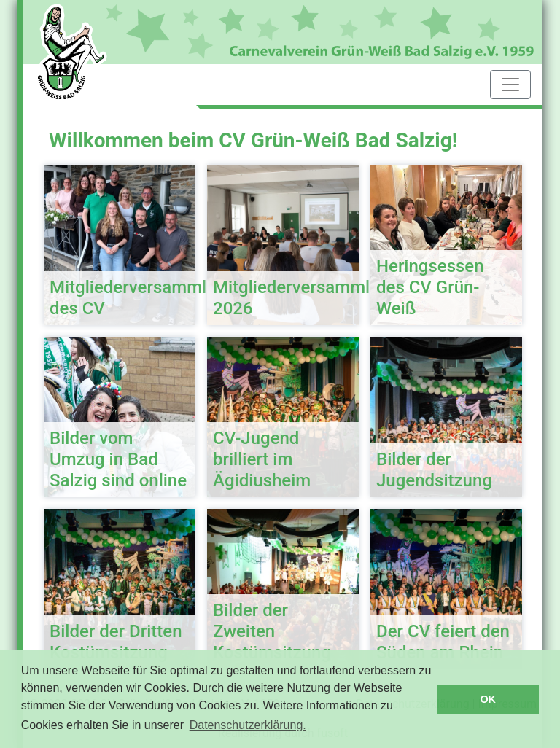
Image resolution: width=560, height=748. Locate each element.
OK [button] (488, 699)
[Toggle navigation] (510, 85)
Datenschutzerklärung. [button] (248, 725)
